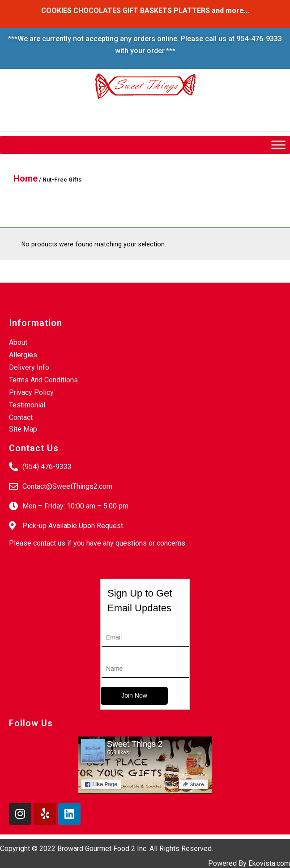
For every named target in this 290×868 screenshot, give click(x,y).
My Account (119, 112)
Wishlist (27, 112)
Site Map (23, 429)
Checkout (70, 112)
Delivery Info (29, 367)
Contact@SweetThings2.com (67, 486)
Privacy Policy (31, 392)
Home (26, 178)
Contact (21, 417)
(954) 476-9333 (47, 467)
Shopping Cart (174, 112)
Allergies (23, 355)
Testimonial (27, 405)
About (18, 342)
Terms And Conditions (43, 380)
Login (220, 112)
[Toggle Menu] (278, 145)
